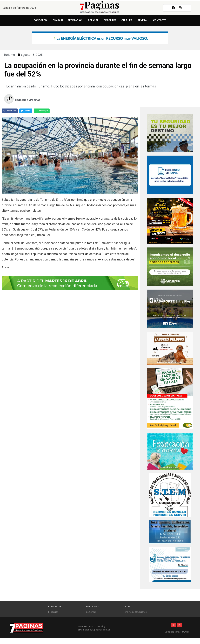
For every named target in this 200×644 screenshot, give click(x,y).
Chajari (58, 20)
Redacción (53, 612)
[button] (10, 111)
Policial (93, 20)
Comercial (91, 612)
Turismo (9, 55)
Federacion (75, 20)
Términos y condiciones (135, 612)
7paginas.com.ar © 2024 (177, 632)
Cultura (127, 20)
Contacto (160, 20)
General (143, 20)
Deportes (110, 20)
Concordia (41, 20)
